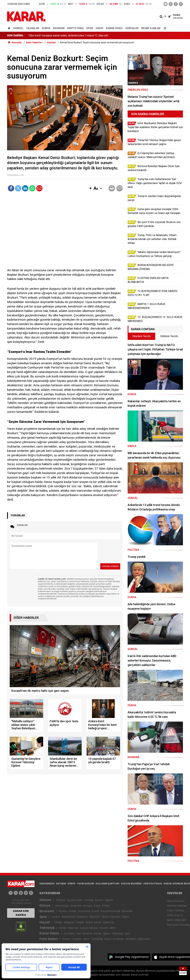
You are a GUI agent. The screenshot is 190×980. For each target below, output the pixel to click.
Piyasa (63, 911)
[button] (90, 188)
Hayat (100, 28)
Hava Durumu (176, 901)
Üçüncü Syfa (75, 900)
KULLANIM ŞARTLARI (107, 884)
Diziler (58, 922)
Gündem (69, 934)
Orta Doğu (62, 906)
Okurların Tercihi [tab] (142, 336)
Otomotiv (84, 911)
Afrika (106, 906)
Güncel (18, 28)
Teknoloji (47, 928)
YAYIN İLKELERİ (86, 884)
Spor (90, 28)
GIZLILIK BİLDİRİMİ (131, 884)
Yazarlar (33, 28)
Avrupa (88, 906)
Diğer (126, 917)
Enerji (95, 911)
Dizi (79, 934)
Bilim (113, 928)
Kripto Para (75, 28)
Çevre (99, 900)
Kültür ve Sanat (114, 939)
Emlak (72, 911)
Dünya (46, 28)
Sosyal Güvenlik (110, 911)
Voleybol (82, 917)
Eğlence (108, 922)
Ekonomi (59, 28)
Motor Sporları (111, 917)
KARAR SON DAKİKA (21, 913)
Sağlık (80, 922)
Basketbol (68, 917)
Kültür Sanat (94, 922)
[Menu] (164, 28)
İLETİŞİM (61, 884)
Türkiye (89, 900)
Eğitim (109, 900)
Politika (60, 900)
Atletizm (95, 917)
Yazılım (104, 928)
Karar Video (114, 28)
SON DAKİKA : (16, 35)
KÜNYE (71, 884)
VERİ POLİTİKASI (153, 884)
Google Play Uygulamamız (132, 957)
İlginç (107, 934)
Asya (97, 906)
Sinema (87, 934)
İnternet (73, 928)
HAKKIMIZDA (47, 884)
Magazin (69, 922)
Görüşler (132, 28)
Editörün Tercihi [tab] (169, 336)
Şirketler (127, 911)
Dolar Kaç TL (175, 915)
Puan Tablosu (176, 910)
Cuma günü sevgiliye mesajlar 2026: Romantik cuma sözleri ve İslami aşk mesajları (76, 35)
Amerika (76, 906)
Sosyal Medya (89, 928)
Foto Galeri (49, 939)
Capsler (77, 939)
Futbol (56, 917)
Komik (98, 934)
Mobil (63, 928)
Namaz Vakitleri (177, 906)
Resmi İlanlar (151, 28)
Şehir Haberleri (176, 920)
